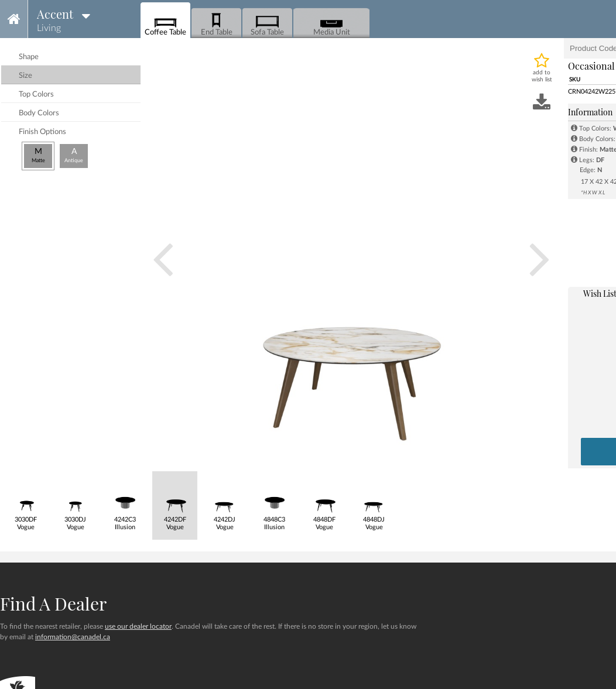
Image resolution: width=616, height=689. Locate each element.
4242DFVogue (175, 501)
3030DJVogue (75, 501)
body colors (39, 113)
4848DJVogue (374, 501)
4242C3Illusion (125, 501)
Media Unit (332, 24)
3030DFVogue (25, 501)
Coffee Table (165, 24)
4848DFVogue (324, 501)
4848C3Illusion (274, 501)
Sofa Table (267, 24)
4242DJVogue (225, 501)
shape (29, 57)
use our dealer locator (138, 626)
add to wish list (542, 76)
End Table (217, 24)
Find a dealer (53, 604)
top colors (36, 95)
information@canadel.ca (73, 637)
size (25, 76)
